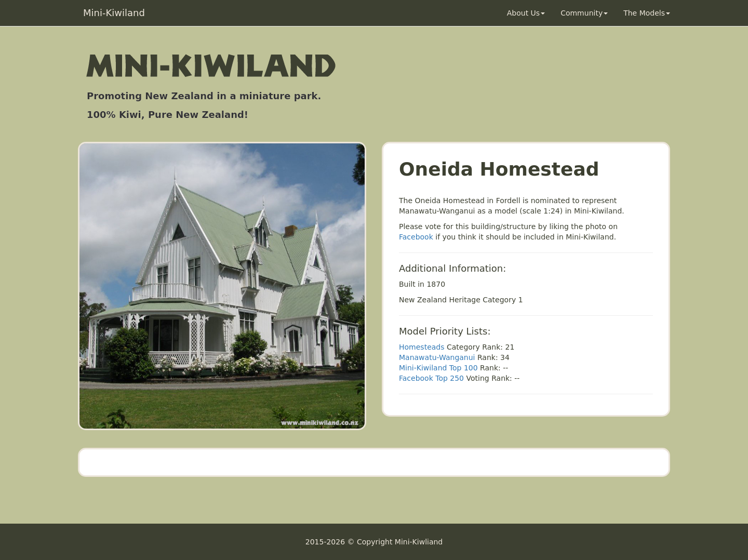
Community (584, 13)
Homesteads (422, 347)
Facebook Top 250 (431, 378)
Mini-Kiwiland (114, 13)
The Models (647, 13)
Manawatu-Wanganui (437, 357)
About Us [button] (526, 13)
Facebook (416, 237)
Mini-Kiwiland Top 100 (438, 368)
